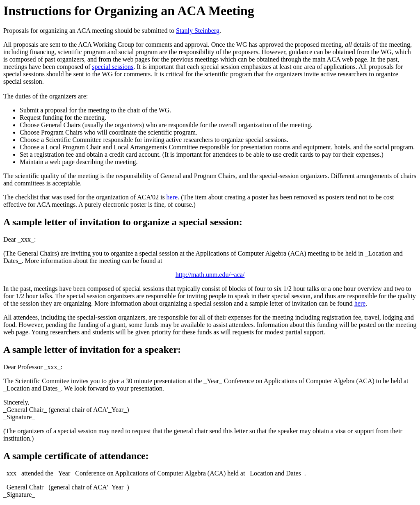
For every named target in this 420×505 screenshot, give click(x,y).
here (172, 197)
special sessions (113, 67)
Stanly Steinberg (198, 31)
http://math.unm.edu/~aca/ (210, 275)
